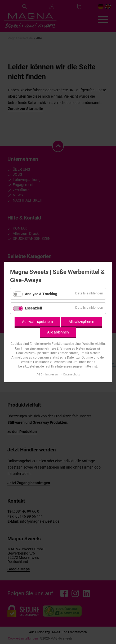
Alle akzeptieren (81, 322)
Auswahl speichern (37, 322)
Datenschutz (72, 374)
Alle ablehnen (58, 332)
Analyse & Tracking (41, 294)
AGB (39, 374)
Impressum (53, 374)
